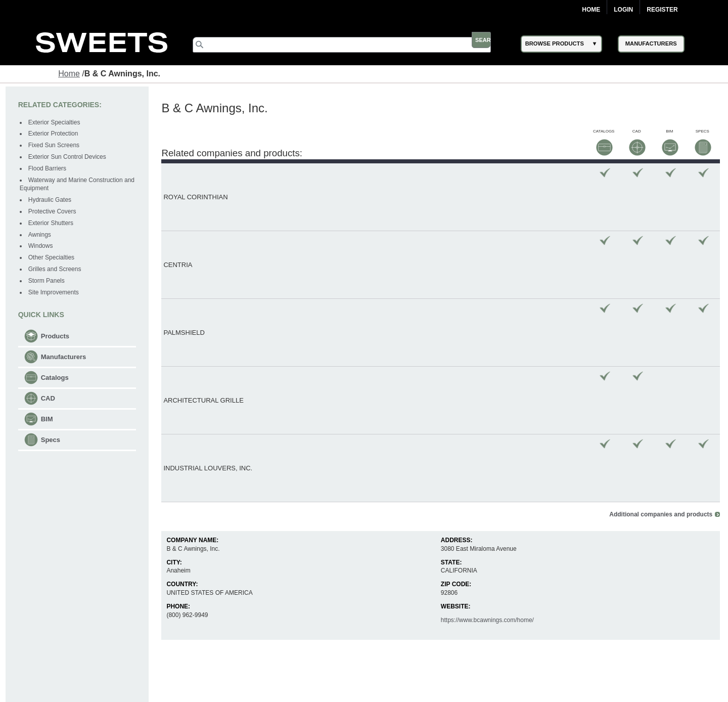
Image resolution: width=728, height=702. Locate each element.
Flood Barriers (49, 169)
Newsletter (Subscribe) (420, 691)
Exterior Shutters (52, 224)
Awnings (41, 236)
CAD (50, 399)
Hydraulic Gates (51, 201)
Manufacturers (65, 358)
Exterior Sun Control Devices (69, 158)
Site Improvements (55, 293)
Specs (52, 441)
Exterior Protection (55, 135)
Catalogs (56, 379)
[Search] (352, 44)
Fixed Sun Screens (55, 147)
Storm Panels (48, 282)
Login (623, 10)
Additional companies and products (659, 273)
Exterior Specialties (56, 123)
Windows (42, 247)
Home (591, 10)
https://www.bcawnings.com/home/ (487, 379)
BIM (49, 420)
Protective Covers (54, 213)
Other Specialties (53, 259)
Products (57, 337)
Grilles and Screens (56, 271)
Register (662, 10)
